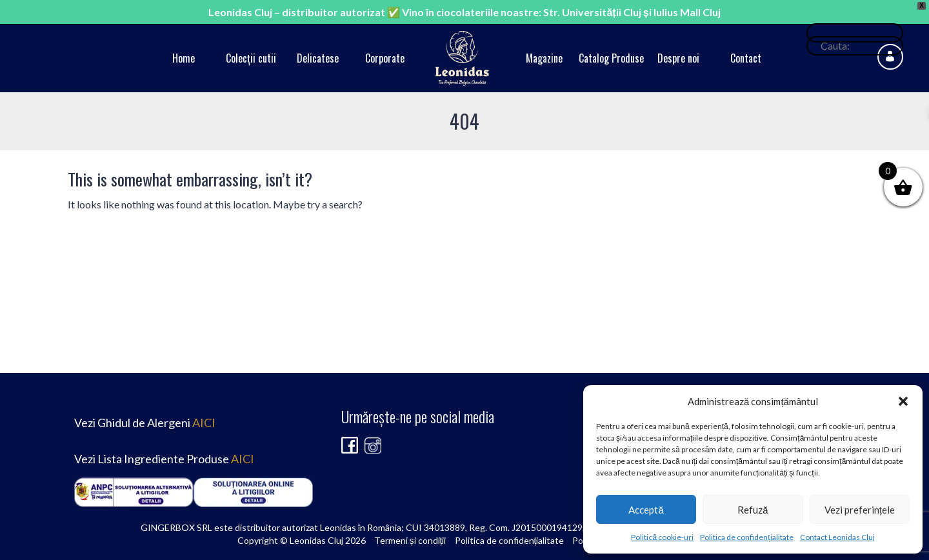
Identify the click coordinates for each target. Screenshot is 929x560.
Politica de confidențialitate (746, 537)
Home (184, 58)
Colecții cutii (251, 58)
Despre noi (678, 58)
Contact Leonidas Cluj (837, 537)
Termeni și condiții (410, 540)
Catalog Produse (611, 58)
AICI (204, 423)
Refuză (753, 510)
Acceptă (646, 510)
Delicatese (318, 58)
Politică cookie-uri (662, 537)
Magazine (544, 58)
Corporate (385, 58)
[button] (903, 401)
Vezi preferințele (860, 510)
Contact (746, 58)
